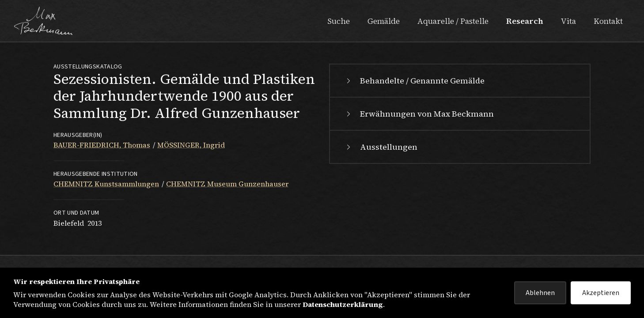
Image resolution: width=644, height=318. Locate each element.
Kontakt (608, 21)
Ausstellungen (381, 147)
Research (525, 21)
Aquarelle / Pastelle (453, 21)
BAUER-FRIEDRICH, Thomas (102, 145)
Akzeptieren (601, 293)
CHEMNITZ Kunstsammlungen (106, 184)
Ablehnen (540, 293)
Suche (339, 21)
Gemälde (384, 21)
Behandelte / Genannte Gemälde (414, 81)
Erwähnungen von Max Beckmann (419, 114)
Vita (568, 21)
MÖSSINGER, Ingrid (191, 145)
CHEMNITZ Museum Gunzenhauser (227, 184)
